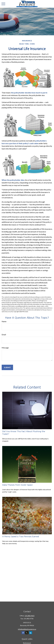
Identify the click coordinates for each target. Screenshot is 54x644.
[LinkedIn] (31, 633)
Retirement (27, 643)
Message (5, 348)
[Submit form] (7, 367)
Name (4, 321)
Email (4, 335)
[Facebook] (23, 633)
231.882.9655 (30, 616)
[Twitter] (27, 633)
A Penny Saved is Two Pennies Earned (21, 537)
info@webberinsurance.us (27, 629)
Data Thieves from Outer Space (17, 485)
